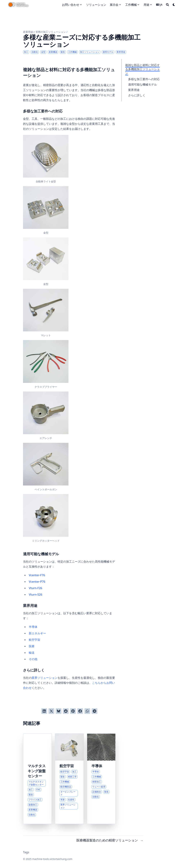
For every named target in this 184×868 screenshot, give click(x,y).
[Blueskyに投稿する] (59, 711)
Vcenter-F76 (37, 575)
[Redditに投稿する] (66, 711)
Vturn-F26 (35, 588)
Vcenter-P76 (37, 582)
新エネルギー (37, 633)
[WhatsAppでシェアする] (87, 711)
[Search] (167, 5)
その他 (33, 659)
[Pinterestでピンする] (73, 711)
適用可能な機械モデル (142, 84)
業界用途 (134, 90)
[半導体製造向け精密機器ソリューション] (101, 779)
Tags (26, 852)
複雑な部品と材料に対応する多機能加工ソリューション (142, 69)
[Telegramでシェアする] (95, 711)
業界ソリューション (45, 678)
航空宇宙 (34, 640)
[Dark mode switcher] (174, 5)
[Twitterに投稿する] (51, 711)
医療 (32, 646)
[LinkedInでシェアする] (44, 711)
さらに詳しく (137, 95)
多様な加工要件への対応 (144, 79)
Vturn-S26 (35, 595)
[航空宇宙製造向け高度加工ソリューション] (69, 779)
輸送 (32, 653)
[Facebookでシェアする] (80, 711)
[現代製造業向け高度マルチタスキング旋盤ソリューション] (37, 779)
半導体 (33, 627)
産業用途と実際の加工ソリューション (44, 32)
